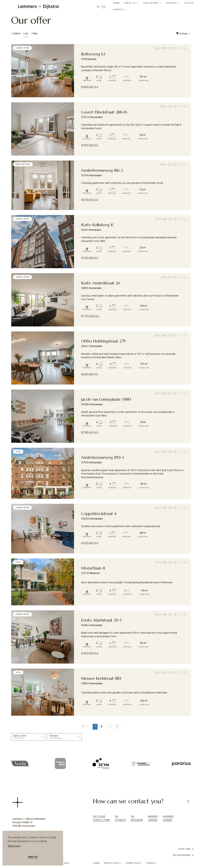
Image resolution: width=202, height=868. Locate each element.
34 (164, 106)
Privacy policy (113, 863)
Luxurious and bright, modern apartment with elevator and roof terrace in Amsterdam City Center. (130, 298)
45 (158, 394)
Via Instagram (137, 818)
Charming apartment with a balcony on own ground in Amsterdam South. (122, 183)
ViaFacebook (120, 818)
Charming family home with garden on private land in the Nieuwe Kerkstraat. (124, 693)
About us (132, 3)
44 (158, 48)
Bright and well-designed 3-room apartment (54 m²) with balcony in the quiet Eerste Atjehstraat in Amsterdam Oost (129, 635)
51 (164, 277)
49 (158, 673)
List (26, 34)
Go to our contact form (101, 818)
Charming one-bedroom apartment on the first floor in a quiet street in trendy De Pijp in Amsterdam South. (131, 127)
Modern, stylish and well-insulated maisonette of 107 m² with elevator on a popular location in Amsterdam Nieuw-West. (128, 356)
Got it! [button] (33, 857)
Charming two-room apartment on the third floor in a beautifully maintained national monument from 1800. (129, 239)
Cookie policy (134, 863)
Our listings (153, 3)
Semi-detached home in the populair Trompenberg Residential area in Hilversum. (127, 583)
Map (34, 34)
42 (158, 452)
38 (158, 615)
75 (158, 563)
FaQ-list (189, 3)
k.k (90, 87)
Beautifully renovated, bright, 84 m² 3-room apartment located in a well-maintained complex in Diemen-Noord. (129, 69)
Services (173, 3)
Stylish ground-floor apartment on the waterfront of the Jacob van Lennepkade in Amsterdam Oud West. (128, 414)
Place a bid (186, 849)
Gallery (16, 34)
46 (164, 165)
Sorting (184, 34)
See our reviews (183, 855)
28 (158, 219)
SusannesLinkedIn (168, 818)
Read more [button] (14, 846)
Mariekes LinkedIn (153, 818)
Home (116, 3)
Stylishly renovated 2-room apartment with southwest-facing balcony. (121, 526)
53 (158, 336)
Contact (120, 10)
